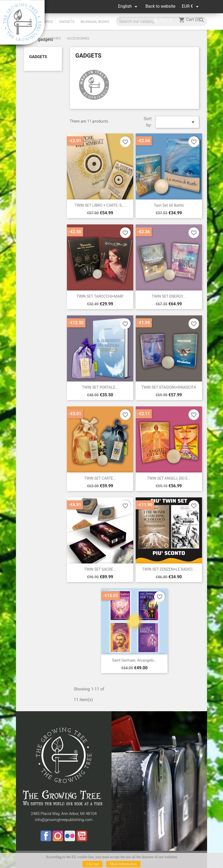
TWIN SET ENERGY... (169, 296)
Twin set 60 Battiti (169, 205)
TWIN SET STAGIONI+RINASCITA (169, 387)
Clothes (53, 38)
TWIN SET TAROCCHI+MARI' (100, 296)
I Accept (93, 864)
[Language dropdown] (128, 6)
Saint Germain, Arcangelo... (134, 660)
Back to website (160, 6)
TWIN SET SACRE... (100, 569)
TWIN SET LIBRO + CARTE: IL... (100, 205)
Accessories (78, 38)
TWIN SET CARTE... (100, 478)
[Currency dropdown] (191, 6)
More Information (123, 864)
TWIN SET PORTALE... (100, 387)
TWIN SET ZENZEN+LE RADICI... (169, 569)
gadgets (38, 57)
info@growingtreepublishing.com (64, 820)
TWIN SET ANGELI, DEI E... (169, 478)
